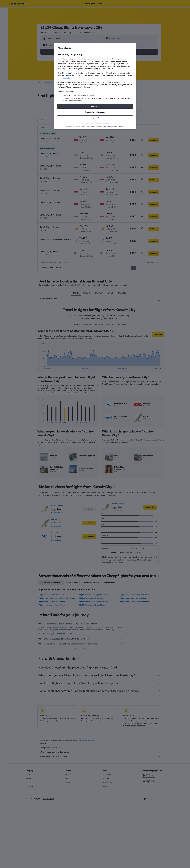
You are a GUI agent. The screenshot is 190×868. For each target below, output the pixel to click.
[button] (95, 106)
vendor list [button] (66, 78)
